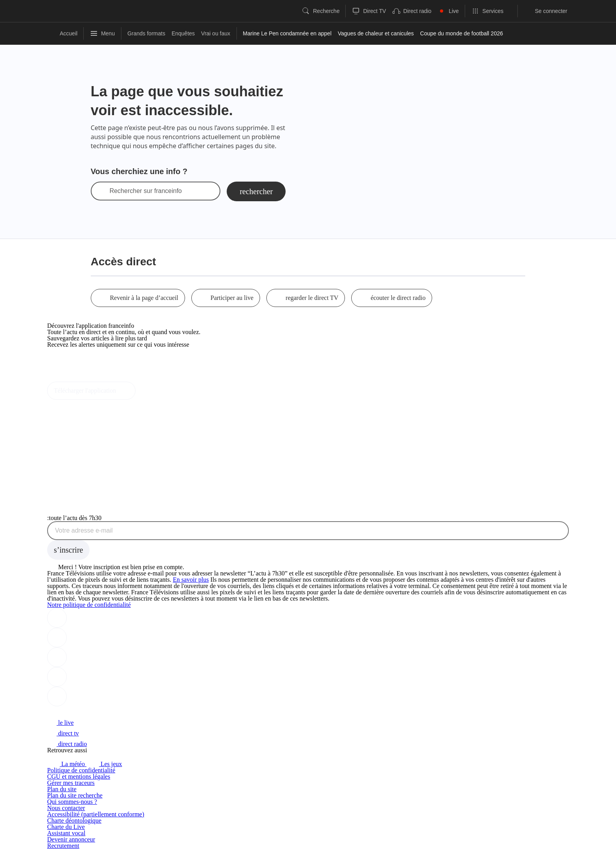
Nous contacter (66, 808)
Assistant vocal (66, 833)
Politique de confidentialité (81, 770)
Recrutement (63, 846)
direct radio (67, 744)
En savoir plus (191, 580)
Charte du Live (66, 827)
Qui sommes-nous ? (72, 802)
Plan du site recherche (75, 795)
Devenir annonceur (71, 839)
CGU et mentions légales (79, 776)
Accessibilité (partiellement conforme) (96, 814)
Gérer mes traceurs (71, 783)
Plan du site (62, 789)
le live (60, 723)
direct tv (63, 733)
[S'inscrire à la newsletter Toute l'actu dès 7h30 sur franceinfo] (68, 550)
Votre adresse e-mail (84, 531)
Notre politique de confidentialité (89, 605)
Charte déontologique (74, 821)
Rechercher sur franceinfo (146, 191)
